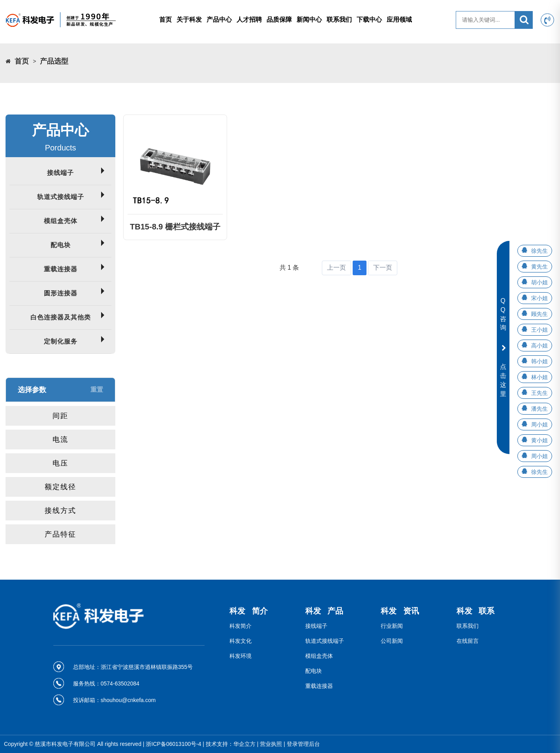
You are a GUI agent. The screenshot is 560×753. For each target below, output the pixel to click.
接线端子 (60, 173)
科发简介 (241, 626)
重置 (97, 390)
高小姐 (539, 346)
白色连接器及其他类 (61, 317)
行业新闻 (392, 626)
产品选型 (54, 61)
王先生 (539, 393)
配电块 (61, 245)
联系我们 (339, 20)
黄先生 (539, 267)
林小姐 (539, 377)
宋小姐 (539, 298)
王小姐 (539, 330)
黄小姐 (539, 440)
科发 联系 (476, 611)
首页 (165, 20)
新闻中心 (309, 20)
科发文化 (241, 641)
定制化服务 (61, 341)
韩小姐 (539, 361)
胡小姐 (539, 282)
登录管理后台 (303, 744)
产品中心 (219, 20)
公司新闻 (392, 641)
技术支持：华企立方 (231, 744)
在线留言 (468, 641)
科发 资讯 (400, 611)
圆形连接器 (61, 293)
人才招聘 (249, 20)
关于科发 (189, 20)
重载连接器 (61, 269)
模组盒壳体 (61, 221)
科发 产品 (324, 611)
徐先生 (539, 251)
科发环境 (241, 656)
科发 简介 (249, 611)
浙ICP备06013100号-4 (173, 744)
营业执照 (271, 744)
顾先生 (539, 314)
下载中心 (369, 20)
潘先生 (539, 409)
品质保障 (279, 20)
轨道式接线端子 (61, 197)
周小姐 (539, 424)
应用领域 (399, 20)
